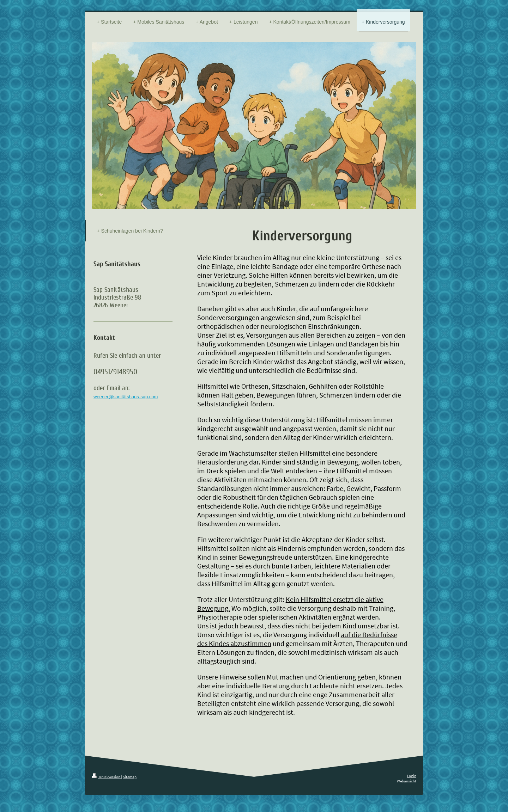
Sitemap (130, 777)
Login (412, 776)
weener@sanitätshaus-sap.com (126, 397)
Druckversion (106, 777)
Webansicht (407, 781)
